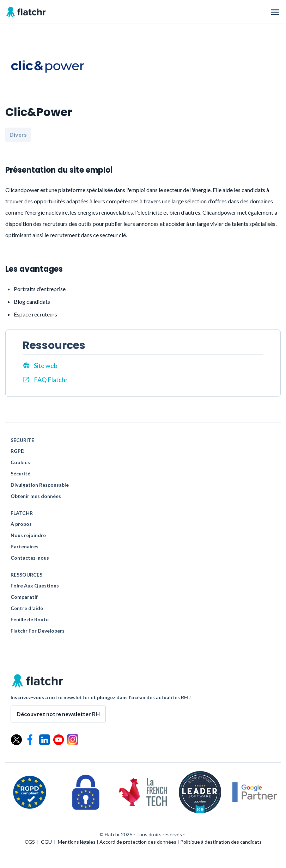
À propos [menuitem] (21, 524)
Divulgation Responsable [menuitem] (40, 485)
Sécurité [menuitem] (20, 474)
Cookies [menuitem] (20, 462)
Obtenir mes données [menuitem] (36, 496)
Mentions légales (77, 842)
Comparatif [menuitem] (24, 597)
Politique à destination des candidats (221, 842)
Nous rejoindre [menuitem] (28, 535)
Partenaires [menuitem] (25, 547)
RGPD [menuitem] (18, 451)
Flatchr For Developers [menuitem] (38, 631)
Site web (40, 365)
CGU (46, 842)
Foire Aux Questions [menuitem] (35, 586)
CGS (30, 842)
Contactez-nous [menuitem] (30, 558)
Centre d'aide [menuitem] (27, 608)
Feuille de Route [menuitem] (30, 620)
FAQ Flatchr (45, 380)
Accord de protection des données (138, 842)
